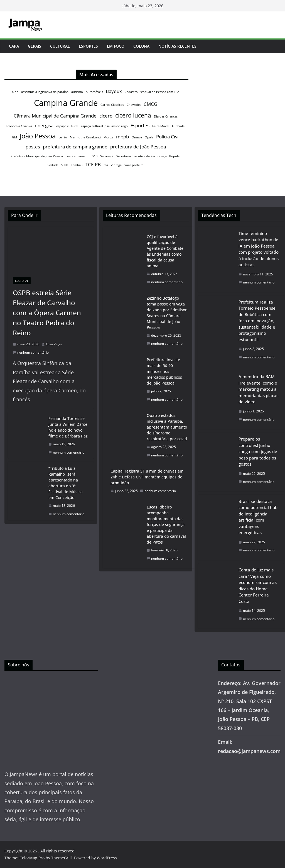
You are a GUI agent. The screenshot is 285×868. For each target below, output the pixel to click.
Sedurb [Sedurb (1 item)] (53, 165)
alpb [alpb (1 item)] (15, 92)
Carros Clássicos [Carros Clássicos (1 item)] (112, 105)
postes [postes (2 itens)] (33, 147)
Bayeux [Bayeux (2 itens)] (114, 91)
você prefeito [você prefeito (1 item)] (134, 165)
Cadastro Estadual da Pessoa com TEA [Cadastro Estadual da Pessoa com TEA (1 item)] (152, 92)
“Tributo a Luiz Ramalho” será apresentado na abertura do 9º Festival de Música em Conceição (66, 483)
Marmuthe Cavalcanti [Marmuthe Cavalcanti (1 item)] (85, 137)
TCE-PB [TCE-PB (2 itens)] (93, 164)
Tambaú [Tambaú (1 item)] (77, 165)
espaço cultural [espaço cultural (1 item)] (67, 126)
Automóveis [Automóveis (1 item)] (94, 92)
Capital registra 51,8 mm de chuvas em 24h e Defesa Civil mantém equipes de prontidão (147, 477)
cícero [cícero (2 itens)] (106, 116)
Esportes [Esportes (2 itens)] (140, 125)
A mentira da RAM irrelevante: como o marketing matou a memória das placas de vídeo (258, 389)
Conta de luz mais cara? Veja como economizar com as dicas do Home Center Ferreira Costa (258, 585)
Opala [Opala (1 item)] (149, 137)
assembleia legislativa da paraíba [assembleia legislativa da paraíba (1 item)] (45, 92)
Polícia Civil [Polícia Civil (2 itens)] (168, 137)
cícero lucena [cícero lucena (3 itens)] (133, 115)
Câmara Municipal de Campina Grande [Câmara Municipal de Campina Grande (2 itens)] (55, 116)
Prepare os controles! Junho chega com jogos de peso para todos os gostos (258, 451)
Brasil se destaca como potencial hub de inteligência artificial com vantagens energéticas (258, 517)
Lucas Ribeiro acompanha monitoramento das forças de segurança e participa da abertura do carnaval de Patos (166, 525)
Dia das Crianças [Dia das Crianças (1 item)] (166, 116)
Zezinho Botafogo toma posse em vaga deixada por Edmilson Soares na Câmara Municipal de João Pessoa (167, 313)
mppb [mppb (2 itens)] (122, 137)
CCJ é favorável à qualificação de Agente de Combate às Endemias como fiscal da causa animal (165, 251)
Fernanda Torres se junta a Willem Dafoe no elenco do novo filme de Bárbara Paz (68, 427)
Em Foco (116, 46)
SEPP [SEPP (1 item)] (65, 165)
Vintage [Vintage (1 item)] (116, 165)
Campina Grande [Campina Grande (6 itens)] (66, 103)
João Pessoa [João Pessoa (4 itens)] (38, 136)
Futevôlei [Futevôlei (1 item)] (179, 126)
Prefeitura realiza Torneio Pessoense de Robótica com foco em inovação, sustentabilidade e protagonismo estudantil (257, 321)
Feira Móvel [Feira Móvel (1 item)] (161, 126)
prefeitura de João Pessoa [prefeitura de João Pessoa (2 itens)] (138, 147)
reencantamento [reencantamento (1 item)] (78, 156)
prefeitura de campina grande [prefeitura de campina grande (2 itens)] (75, 147)
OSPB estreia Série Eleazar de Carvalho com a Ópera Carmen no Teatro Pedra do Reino (47, 313)
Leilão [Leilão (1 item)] (63, 137)
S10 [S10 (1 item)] (95, 156)
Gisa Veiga (54, 344)
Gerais (35, 46)
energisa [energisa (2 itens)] (44, 125)
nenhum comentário (31, 352)
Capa (14, 46)
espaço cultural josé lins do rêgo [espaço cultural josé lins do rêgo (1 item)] (104, 126)
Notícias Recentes (177, 46)
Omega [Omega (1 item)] (137, 137)
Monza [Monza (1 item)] (108, 137)
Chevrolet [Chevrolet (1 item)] (134, 105)
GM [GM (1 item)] (14, 137)
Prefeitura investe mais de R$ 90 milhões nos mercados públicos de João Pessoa (164, 371)
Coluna (141, 46)
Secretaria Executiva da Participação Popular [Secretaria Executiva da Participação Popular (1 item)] (149, 156)
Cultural (60, 46)
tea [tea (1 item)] (106, 165)
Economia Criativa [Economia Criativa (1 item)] (19, 126)
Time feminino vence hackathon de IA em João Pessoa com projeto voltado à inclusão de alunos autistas (259, 249)
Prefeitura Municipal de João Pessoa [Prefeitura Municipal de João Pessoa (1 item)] (37, 156)
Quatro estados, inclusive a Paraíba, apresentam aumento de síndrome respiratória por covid (167, 427)
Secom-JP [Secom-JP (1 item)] (107, 156)
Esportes (88, 46)
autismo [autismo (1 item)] (77, 92)
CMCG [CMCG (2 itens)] (150, 104)
